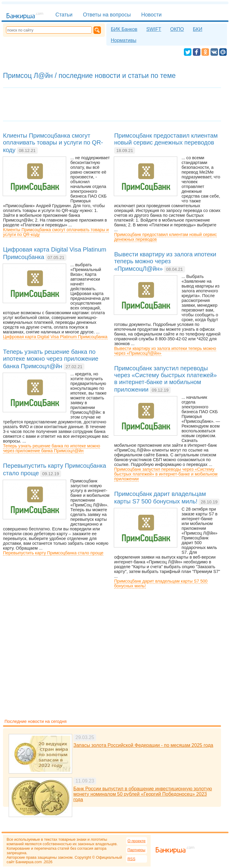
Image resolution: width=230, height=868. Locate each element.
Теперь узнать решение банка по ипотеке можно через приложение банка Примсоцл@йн (52, 448)
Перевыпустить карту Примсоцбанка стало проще (53, 553)
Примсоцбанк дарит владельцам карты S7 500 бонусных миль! (161, 583)
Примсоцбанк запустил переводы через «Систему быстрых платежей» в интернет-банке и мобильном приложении (166, 474)
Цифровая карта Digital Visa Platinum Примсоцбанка (55, 337)
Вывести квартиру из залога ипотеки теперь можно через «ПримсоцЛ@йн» (165, 351)
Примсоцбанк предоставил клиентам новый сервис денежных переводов (165, 237)
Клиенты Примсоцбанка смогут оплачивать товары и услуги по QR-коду (56, 232)
